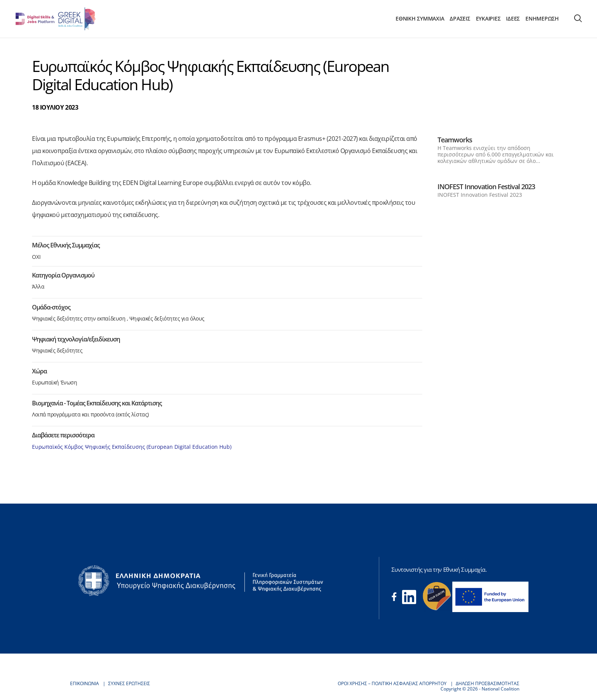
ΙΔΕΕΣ (513, 19)
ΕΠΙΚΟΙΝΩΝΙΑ (85, 683)
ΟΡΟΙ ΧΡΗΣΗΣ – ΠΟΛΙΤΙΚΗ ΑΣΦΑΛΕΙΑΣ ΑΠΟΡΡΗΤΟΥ (392, 683)
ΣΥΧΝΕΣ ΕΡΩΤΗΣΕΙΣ (129, 683)
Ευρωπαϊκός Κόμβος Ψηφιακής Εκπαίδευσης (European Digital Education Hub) (132, 447)
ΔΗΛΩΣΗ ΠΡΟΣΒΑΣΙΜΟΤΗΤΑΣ (488, 683)
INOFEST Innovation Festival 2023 (486, 187)
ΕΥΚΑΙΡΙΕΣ (488, 19)
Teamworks (455, 140)
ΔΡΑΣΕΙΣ (460, 19)
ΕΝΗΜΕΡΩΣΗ (542, 19)
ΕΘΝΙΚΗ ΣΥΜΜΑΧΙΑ (420, 19)
